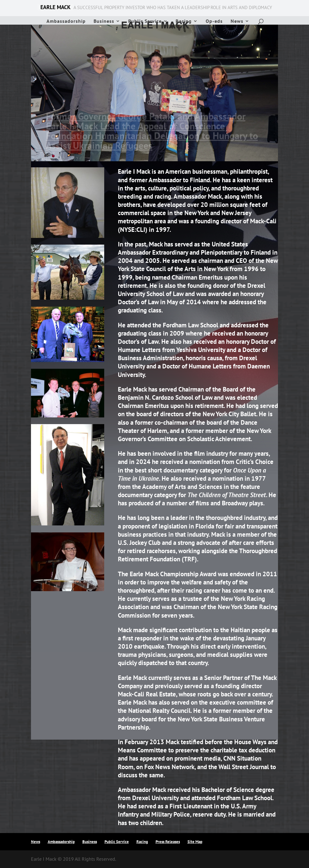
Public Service (145, 21)
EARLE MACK (55, 7)
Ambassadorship (66, 21)
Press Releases (168, 842)
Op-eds (214, 21)
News (237, 21)
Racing (184, 21)
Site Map (195, 842)
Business (104, 21)
